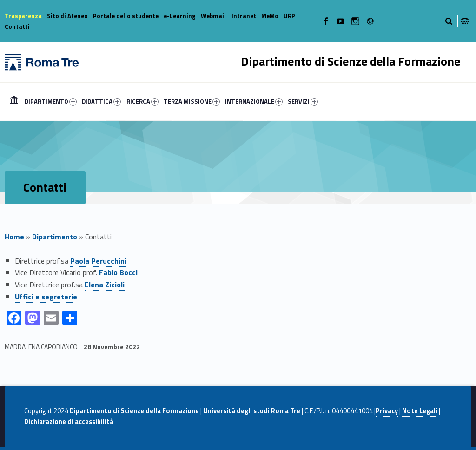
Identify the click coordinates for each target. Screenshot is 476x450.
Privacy (387, 411)
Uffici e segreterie (46, 297)
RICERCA (142, 101)
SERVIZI (303, 101)
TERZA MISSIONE (192, 101)
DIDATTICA (101, 101)
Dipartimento (55, 237)
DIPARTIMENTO (51, 101)
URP (289, 16)
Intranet (244, 16)
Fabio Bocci (118, 272)
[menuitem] (14, 101)
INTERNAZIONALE (254, 101)
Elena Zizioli (105, 285)
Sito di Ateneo (67, 16)
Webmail (213, 16)
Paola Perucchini (98, 261)
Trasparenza (23, 16)
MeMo (270, 16)
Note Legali (420, 411)
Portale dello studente (126, 16)
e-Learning (180, 16)
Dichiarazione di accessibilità (69, 422)
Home (14, 101)
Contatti (17, 26)
